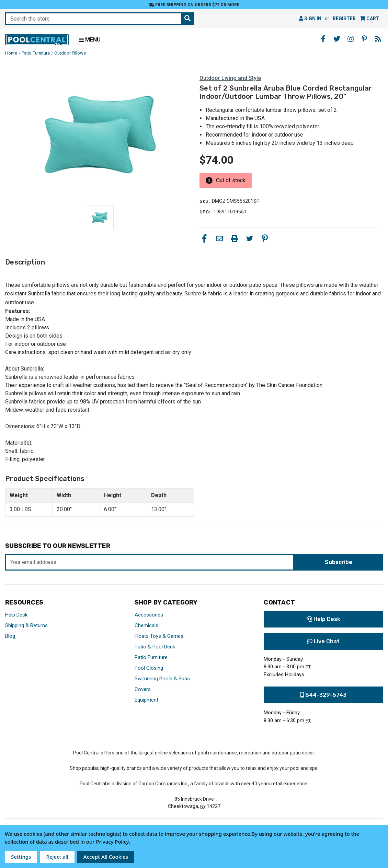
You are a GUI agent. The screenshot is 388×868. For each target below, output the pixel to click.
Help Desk (16, 615)
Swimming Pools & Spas (162, 679)
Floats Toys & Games (159, 636)
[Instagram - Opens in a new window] (351, 39)
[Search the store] (187, 19)
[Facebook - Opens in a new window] (323, 39)
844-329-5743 (323, 695)
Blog (10, 636)
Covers (143, 689)
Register (344, 19)
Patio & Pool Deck (155, 647)
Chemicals (146, 625)
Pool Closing (149, 668)
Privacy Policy (112, 842)
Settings (21, 857)
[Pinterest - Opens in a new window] (364, 39)
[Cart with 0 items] (370, 19)
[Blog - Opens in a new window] (378, 39)
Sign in (310, 19)
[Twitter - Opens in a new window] (337, 39)
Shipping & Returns (26, 625)
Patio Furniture (151, 657)
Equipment (146, 700)
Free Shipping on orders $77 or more (194, 5)
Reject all (57, 857)
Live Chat (323, 641)
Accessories (149, 615)
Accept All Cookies (106, 857)
